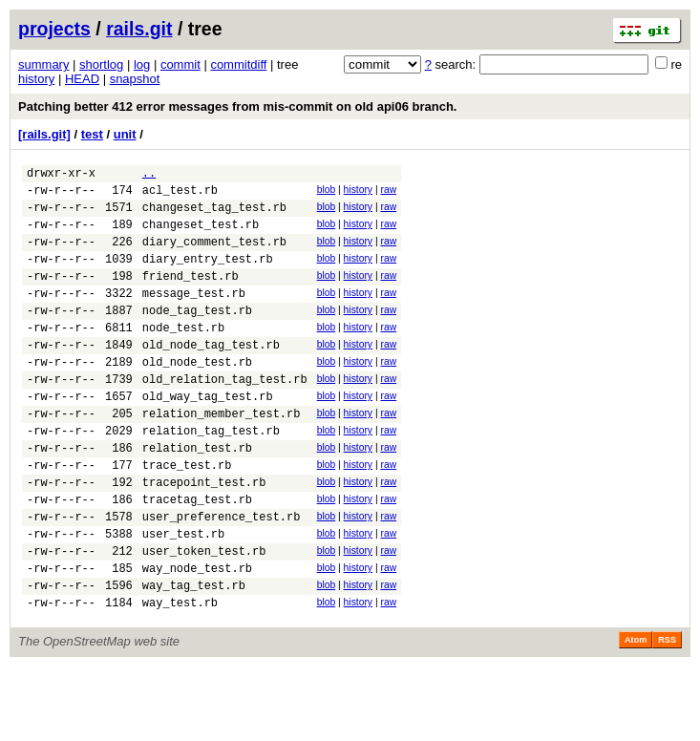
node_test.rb (183, 356)
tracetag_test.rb (197, 556)
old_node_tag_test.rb (211, 376)
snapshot (135, 79)
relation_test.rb (197, 496)
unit (125, 134)
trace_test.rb (187, 516)
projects (54, 29)
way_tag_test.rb (194, 656)
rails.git (139, 29)
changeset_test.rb (201, 235)
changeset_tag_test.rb (214, 215)
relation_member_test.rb (222, 456)
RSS (667, 714)
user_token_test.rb (204, 616)
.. (149, 175)
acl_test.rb (180, 195)
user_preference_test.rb (222, 576)
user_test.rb (183, 596)
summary (43, 64)
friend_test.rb (191, 296)
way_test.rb (180, 677)
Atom (636, 714)
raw (388, 192)
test (92, 134)
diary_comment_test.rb (214, 255)
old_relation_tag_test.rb (225, 416)
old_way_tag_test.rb (208, 436)
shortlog (101, 64)
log (142, 64)
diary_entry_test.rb (208, 275)
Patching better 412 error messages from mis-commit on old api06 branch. (237, 106)
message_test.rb (194, 316)
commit (180, 64)
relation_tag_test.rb (211, 476)
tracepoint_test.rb (204, 536)
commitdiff (238, 64)
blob (327, 192)
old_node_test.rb (197, 396)
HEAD (82, 79)
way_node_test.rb (197, 636)
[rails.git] (44, 134)
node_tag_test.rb (197, 336)
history (36, 79)
